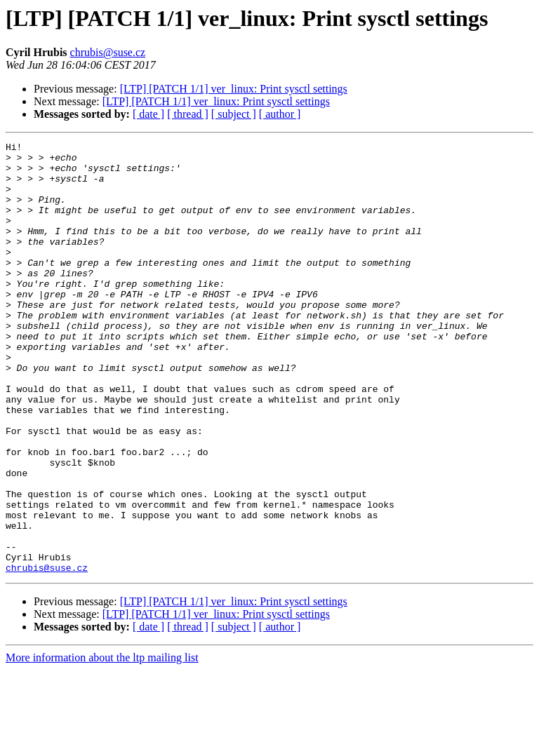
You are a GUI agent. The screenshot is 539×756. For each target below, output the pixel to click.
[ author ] (280, 114)
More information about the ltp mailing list (102, 744)
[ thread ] (188, 114)
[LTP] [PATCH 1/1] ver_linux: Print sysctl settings (234, 89)
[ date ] (148, 114)
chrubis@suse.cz (108, 52)
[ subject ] (234, 114)
